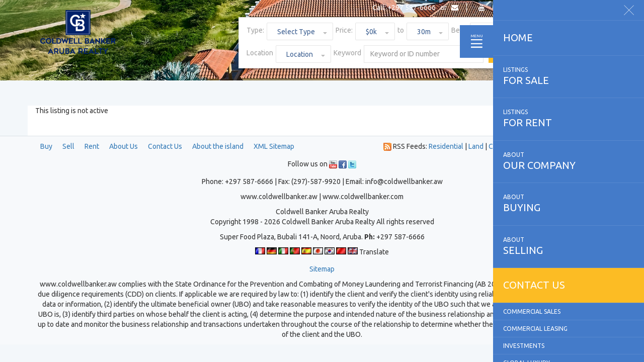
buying (569, 203)
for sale (569, 76)
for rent (569, 118)
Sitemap (322, 269)
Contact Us (165, 146)
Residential (446, 146)
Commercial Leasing (535, 329)
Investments (524, 346)
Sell (68, 146)
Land (476, 146)
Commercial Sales (532, 311)
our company (569, 161)
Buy (46, 146)
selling (569, 246)
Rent (92, 146)
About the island (218, 146)
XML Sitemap (274, 146)
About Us (124, 146)
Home (518, 37)
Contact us (534, 285)
